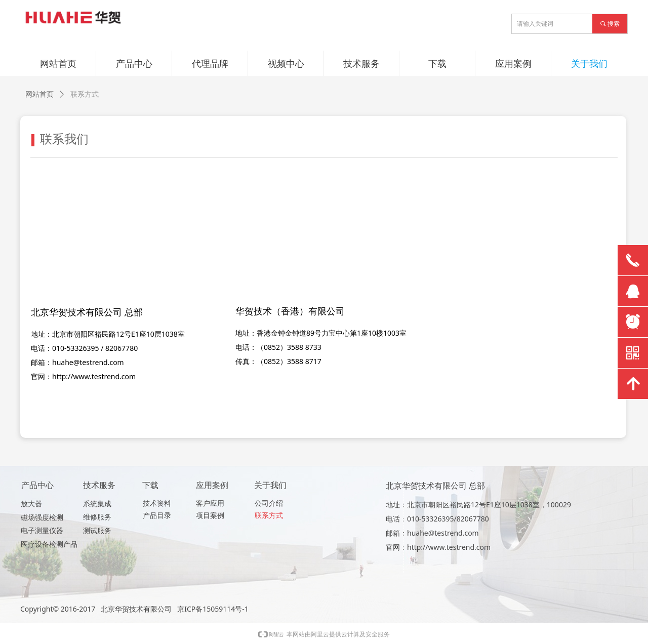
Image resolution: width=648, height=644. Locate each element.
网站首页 (39, 94)
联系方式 (85, 94)
